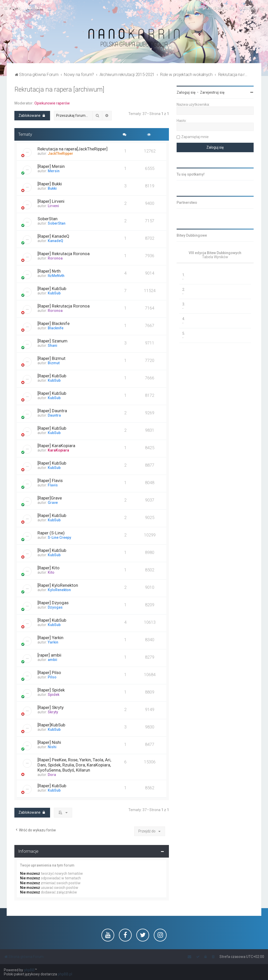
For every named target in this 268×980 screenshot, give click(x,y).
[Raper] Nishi (49, 742)
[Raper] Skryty (51, 707)
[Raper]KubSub (51, 725)
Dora (52, 775)
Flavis (53, 485)
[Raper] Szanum (52, 341)
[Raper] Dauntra (52, 411)
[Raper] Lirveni (51, 201)
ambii (52, 660)
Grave (53, 503)
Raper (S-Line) (51, 533)
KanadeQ (55, 241)
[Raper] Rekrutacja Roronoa (64, 254)
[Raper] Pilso (49, 672)
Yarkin (53, 642)
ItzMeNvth (56, 276)
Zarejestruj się (212, 92)
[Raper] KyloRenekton (58, 585)
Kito (51, 572)
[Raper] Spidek (51, 690)
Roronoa (55, 258)
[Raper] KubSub (52, 289)
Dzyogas (55, 607)
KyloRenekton (59, 590)
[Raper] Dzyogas (53, 603)
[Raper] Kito (49, 568)
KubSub (54, 293)
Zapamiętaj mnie (195, 137)
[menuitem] (34, 8)
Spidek (54, 695)
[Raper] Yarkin (50, 638)
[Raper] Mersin (51, 166)
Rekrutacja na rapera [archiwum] (59, 89)
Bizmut (54, 363)
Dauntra (54, 415)
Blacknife (56, 328)
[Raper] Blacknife (54, 323)
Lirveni (53, 206)
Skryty (53, 712)
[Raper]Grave (50, 498)
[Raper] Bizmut (51, 358)
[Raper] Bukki (50, 184)
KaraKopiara (58, 450)
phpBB (29, 970)
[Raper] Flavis (50, 481)
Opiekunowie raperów (52, 103)
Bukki (52, 188)
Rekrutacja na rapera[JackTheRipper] (73, 149)
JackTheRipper (60, 153)
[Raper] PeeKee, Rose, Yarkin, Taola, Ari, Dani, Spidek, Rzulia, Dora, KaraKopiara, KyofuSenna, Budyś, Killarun (74, 765)
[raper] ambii (49, 655)
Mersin (54, 171)
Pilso (52, 677)
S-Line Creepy (59, 537)
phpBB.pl (65, 974)
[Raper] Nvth (49, 271)
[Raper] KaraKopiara (56, 446)
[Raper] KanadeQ (53, 236)
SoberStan (47, 219)
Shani (52, 345)
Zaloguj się (186, 92)
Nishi (52, 747)
